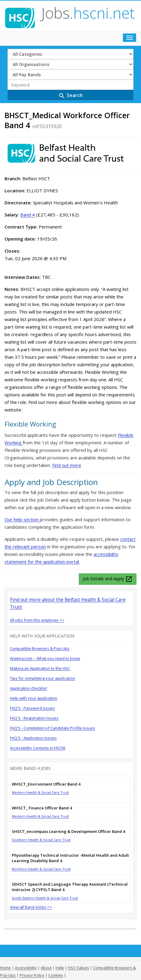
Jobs (88, 13)
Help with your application (34, 698)
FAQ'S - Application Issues (33, 738)
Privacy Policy (32, 975)
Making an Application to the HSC (40, 668)
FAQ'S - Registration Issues (34, 718)
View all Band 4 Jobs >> (31, 907)
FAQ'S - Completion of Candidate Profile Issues (53, 728)
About (46, 968)
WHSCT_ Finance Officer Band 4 (42, 808)
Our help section (22, 519)
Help (60, 968)
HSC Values (79, 968)
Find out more (67, 465)
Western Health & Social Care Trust (40, 792)
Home (5, 968)
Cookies (56, 975)
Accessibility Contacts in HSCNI (38, 748)
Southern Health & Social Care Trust (41, 840)
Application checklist (28, 688)
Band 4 (27, 215)
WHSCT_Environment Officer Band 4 (46, 784)
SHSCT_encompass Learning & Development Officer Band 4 (68, 831)
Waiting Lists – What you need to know (45, 658)
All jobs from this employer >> (37, 620)
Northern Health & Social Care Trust (41, 869)
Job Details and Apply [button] (108, 579)
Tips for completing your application (43, 678)
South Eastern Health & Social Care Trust (45, 898)
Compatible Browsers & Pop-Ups (40, 648)
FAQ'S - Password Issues (32, 708)
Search (70, 96)
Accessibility (26, 968)
